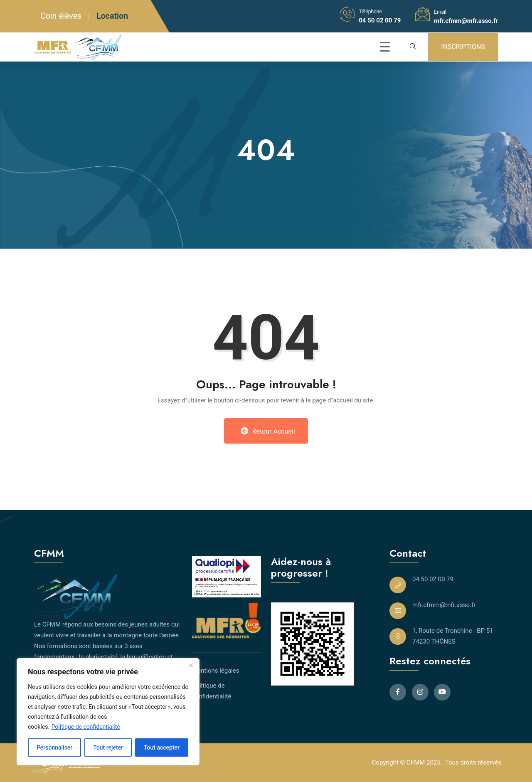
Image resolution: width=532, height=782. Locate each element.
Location (112, 16)
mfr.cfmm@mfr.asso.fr (466, 21)
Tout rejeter (108, 747)
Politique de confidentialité (86, 727)
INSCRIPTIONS (463, 47)
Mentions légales (216, 671)
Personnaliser (54, 747)
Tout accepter (162, 747)
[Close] (191, 665)
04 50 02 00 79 (380, 20)
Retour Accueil (268, 431)
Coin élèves (61, 16)
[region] (108, 712)
